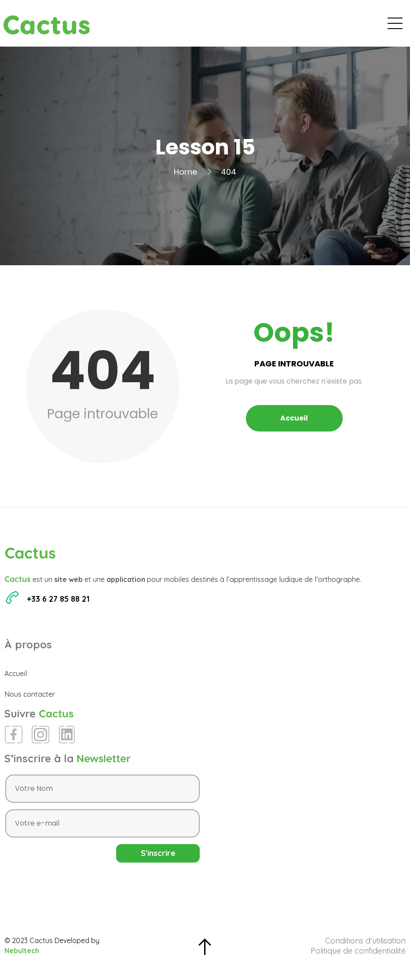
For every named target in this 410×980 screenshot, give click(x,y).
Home (185, 178)
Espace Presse (328, 26)
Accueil (185, 26)
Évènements (234, 26)
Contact (383, 26)
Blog (280, 26)
